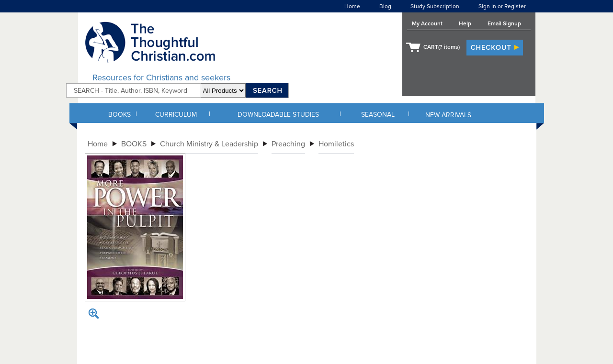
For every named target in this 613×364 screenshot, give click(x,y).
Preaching (288, 144)
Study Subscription (435, 6)
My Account (427, 23)
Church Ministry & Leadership (209, 144)
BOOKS (119, 115)
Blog (385, 6)
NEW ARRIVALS (448, 115)
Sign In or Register (502, 6)
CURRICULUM (176, 115)
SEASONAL (378, 115)
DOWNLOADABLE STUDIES (278, 115)
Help (465, 23)
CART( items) (442, 47)
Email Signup (504, 23)
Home (352, 6)
